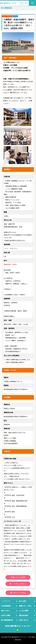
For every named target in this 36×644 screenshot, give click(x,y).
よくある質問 (24, 611)
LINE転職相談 (6, 606)
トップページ (6, 601)
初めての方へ (6, 611)
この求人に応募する (19, 584)
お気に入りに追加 (18, 577)
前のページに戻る (19, 593)
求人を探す (23, 601)
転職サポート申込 (25, 606)
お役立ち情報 (6, 615)
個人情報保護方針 (7, 620)
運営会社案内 (24, 615)
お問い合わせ (24, 620)
